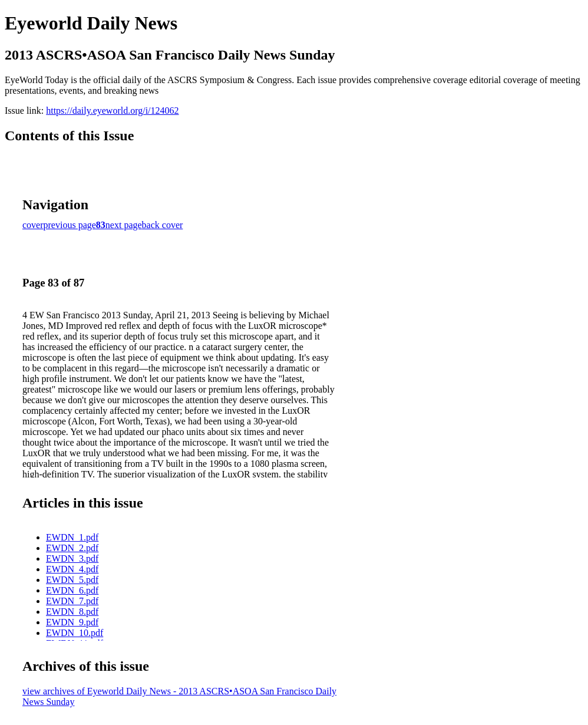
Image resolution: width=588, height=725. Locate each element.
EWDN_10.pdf (75, 633)
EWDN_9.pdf (72, 622)
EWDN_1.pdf (72, 537)
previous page (70, 225)
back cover (163, 225)
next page (124, 225)
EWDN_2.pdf (72, 548)
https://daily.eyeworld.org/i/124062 (112, 111)
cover (33, 225)
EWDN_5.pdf (72, 580)
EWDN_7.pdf (72, 601)
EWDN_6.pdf (72, 590)
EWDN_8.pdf (72, 612)
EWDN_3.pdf (72, 558)
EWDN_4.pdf (72, 569)
